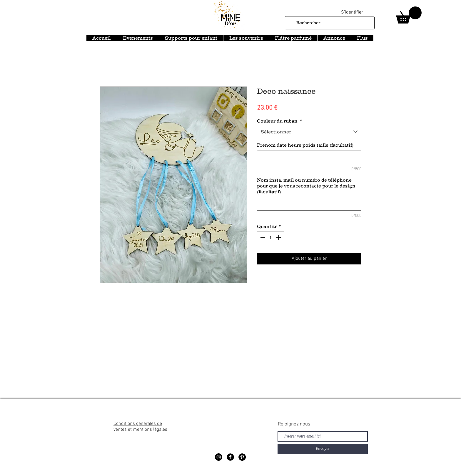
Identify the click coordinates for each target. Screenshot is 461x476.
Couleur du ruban (279, 121)
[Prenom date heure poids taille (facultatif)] (309, 157)
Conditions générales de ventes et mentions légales (140, 427)
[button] (409, 15)
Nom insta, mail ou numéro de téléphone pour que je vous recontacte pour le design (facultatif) (306, 186)
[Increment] (279, 237)
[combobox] (309, 132)
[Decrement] (262, 237)
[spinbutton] (270, 237)
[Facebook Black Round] (230, 457)
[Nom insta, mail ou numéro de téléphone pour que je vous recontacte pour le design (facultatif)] (309, 204)
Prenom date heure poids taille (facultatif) (305, 145)
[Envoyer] (323, 449)
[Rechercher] (329, 23)
